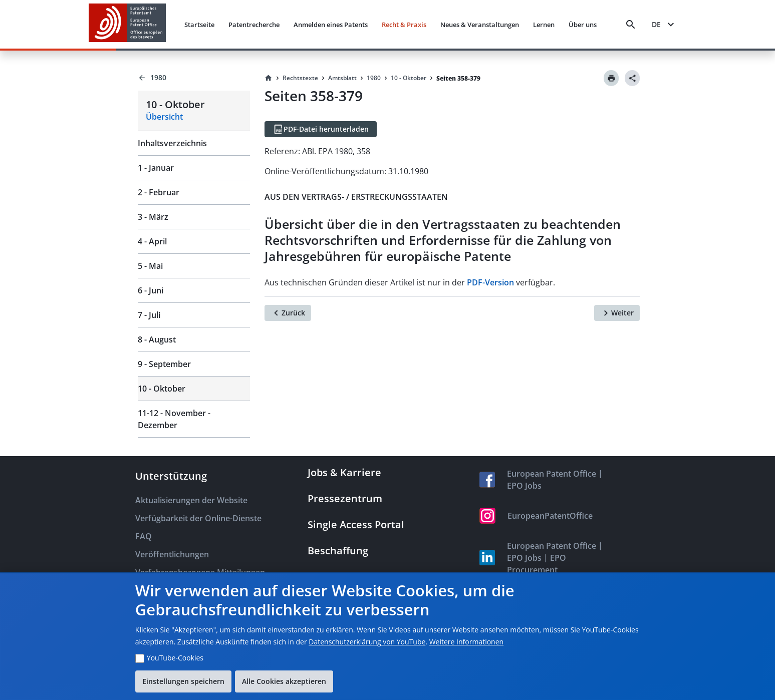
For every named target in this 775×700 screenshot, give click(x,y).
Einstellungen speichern (183, 681)
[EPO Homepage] (127, 24)
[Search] (631, 25)
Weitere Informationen (466, 642)
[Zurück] (288, 313)
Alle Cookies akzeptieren (284, 681)
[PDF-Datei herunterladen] (321, 129)
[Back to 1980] (194, 78)
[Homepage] (269, 78)
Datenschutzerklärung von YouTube (367, 642)
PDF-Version (490, 282)
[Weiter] (617, 313)
